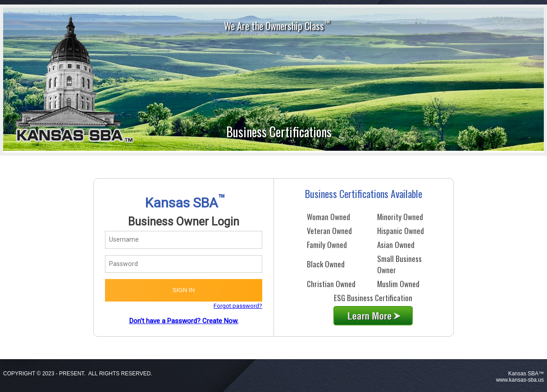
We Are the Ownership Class (277, 25)
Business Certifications (279, 132)
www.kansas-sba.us (520, 380)
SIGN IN (184, 290)
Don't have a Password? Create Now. (184, 321)
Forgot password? (238, 306)
